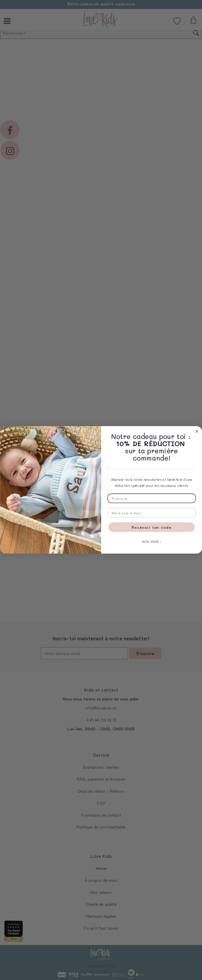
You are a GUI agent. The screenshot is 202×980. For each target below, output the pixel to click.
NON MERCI (152, 542)
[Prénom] (151, 499)
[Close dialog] (197, 431)
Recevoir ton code (152, 527)
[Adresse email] (151, 513)
